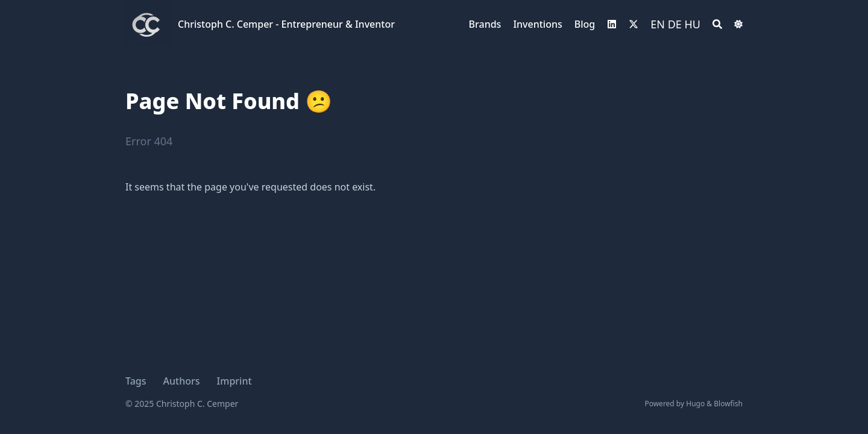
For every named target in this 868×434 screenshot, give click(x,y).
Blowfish (728, 404)
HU (693, 24)
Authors (182, 381)
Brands (485, 24)
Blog (585, 24)
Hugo (695, 404)
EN (658, 24)
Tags (136, 381)
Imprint (234, 381)
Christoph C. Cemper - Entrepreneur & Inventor (286, 24)
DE (675, 24)
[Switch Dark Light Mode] (738, 24)
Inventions (537, 24)
